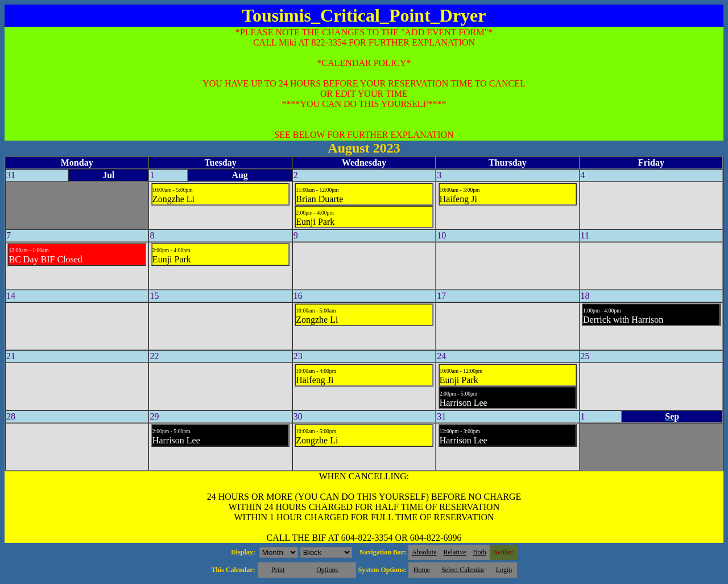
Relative (455, 552)
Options (327, 570)
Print (278, 570)
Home (422, 570)
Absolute (424, 552)
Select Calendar (463, 570)
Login (504, 570)
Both (480, 552)
